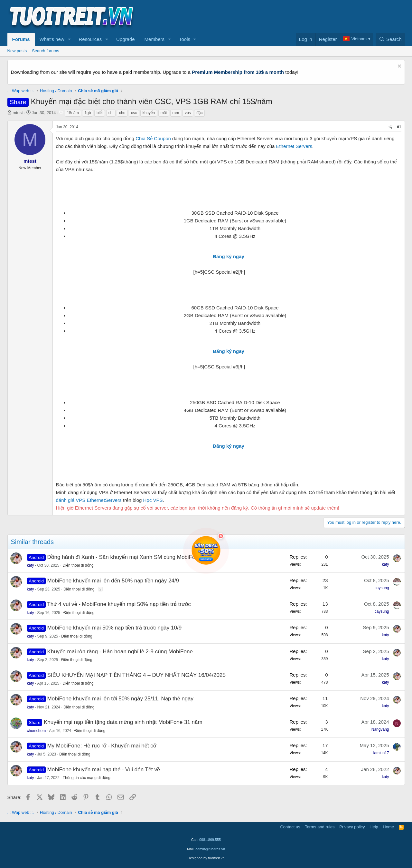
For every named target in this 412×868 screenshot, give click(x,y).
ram (176, 113)
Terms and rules (320, 827)
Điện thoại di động (78, 565)
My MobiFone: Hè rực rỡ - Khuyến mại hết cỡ (102, 746)
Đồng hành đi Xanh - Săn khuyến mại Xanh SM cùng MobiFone (124, 557)
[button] (69, 39)
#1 (399, 127)
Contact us (290, 827)
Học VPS (153, 500)
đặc (199, 113)
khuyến (149, 113)
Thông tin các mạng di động (87, 778)
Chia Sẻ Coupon (153, 138)
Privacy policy (352, 827)
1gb (88, 113)
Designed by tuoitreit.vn (206, 858)
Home (388, 827)
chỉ (111, 113)
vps (188, 113)
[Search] (390, 39)
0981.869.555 (210, 840)
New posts (17, 51)
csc (134, 113)
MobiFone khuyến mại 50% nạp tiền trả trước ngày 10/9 (115, 628)
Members (155, 39)
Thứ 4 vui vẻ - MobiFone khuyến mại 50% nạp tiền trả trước (119, 604)
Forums (21, 39)
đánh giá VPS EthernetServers (89, 500)
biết (100, 113)
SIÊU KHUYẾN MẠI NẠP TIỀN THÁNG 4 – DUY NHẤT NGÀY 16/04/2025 (136, 675)
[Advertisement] (288, 16)
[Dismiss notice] (399, 67)
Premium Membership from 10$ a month (238, 72)
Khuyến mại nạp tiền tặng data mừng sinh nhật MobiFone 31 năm (123, 722)
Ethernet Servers (294, 146)
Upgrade (126, 39)
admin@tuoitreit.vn (210, 849)
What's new (52, 39)
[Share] (390, 127)
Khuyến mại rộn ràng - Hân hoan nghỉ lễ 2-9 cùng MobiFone (120, 652)
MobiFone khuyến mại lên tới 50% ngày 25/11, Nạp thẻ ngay (120, 699)
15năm (73, 113)
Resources (90, 39)
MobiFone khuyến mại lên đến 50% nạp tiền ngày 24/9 (113, 581)
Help (374, 827)
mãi (164, 113)
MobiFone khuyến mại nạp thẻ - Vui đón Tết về (104, 770)
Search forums (46, 51)
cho (122, 113)
